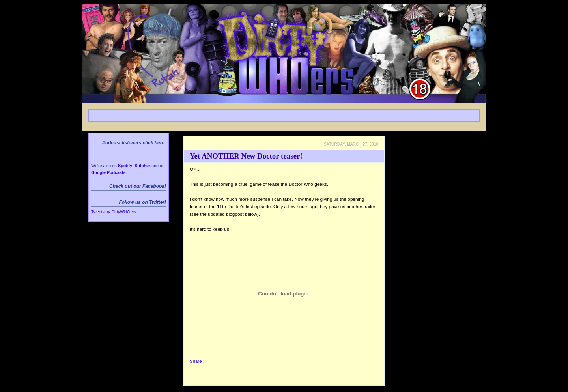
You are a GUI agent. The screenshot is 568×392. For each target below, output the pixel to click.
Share (196, 361)
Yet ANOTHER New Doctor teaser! (246, 156)
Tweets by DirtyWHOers (114, 212)
